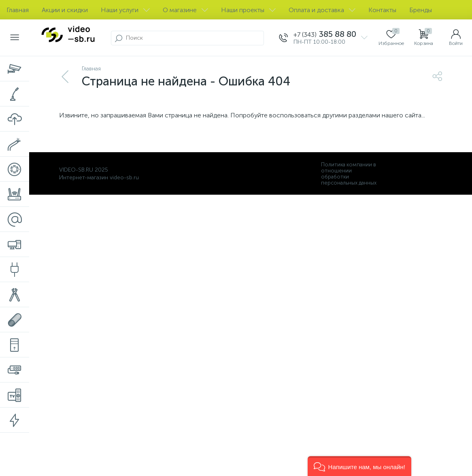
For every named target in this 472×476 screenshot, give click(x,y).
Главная (18, 10)
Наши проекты (248, 10)
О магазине (185, 10)
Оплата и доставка (322, 10)
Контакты (382, 10)
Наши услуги (125, 10)
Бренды (421, 10)
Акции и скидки (65, 10)
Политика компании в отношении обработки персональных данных (349, 174)
